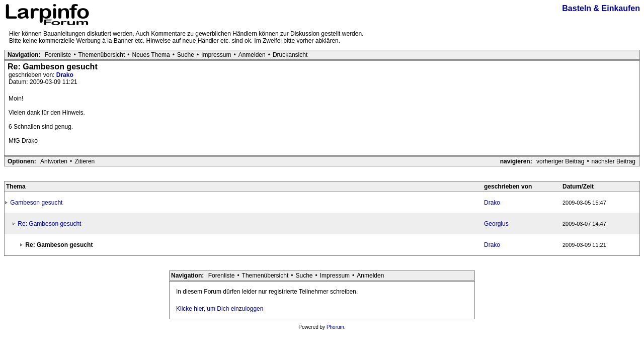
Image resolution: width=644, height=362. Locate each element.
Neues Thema (151, 55)
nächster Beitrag (614, 161)
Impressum (216, 55)
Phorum (335, 327)
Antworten (54, 161)
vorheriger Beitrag (560, 161)
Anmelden (252, 55)
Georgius (496, 224)
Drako (65, 75)
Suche (186, 55)
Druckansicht (290, 55)
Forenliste (58, 55)
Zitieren (85, 161)
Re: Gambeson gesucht (49, 224)
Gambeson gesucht (36, 203)
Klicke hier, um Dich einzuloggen (220, 309)
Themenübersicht (102, 55)
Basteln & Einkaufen (601, 8)
